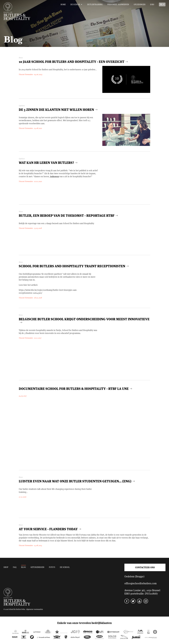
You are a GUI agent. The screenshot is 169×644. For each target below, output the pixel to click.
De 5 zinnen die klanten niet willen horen (58, 109)
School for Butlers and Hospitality (17, 11)
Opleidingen (140, 4)
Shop (6, 567)
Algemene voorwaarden (35, 609)
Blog (23, 567)
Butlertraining (95, 4)
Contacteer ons (145, 567)
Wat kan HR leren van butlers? (48, 162)
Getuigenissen (37, 567)
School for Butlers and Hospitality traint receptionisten (74, 266)
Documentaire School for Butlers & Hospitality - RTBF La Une (76, 388)
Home (63, 4)
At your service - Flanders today (50, 529)
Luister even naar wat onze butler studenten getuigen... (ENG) (77, 481)
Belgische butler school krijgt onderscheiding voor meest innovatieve (84, 320)
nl (161, 4)
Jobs (152, 4)
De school (75, 4)
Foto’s (52, 567)
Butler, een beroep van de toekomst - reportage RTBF (69, 215)
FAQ (15, 567)
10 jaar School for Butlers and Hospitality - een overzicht (74, 61)
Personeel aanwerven (118, 4)
